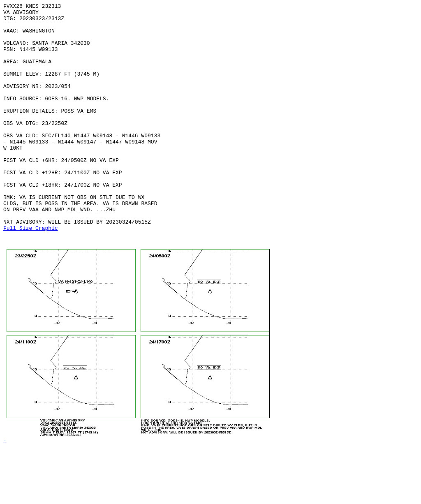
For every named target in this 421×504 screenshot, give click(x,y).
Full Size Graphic (31, 273)
